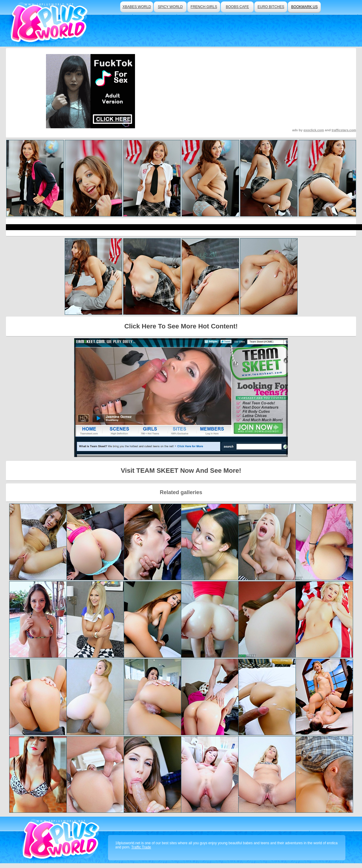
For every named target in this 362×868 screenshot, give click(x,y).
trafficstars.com (344, 130)
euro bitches (271, 7)
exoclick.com (314, 130)
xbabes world (137, 7)
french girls (204, 7)
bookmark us (304, 7)
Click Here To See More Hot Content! (181, 326)
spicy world (170, 7)
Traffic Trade (141, 847)
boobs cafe (237, 7)
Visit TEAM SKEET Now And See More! (181, 471)
